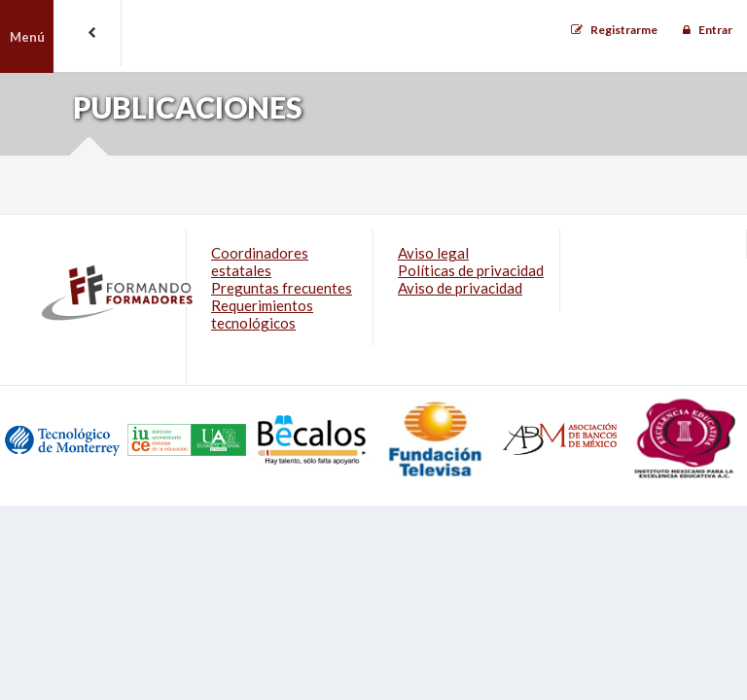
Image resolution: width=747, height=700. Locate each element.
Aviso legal (433, 253)
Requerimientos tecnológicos (262, 314)
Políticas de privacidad (471, 270)
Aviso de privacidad (460, 288)
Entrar (715, 30)
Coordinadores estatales (260, 262)
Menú (27, 37)
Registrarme (624, 30)
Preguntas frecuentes (282, 288)
